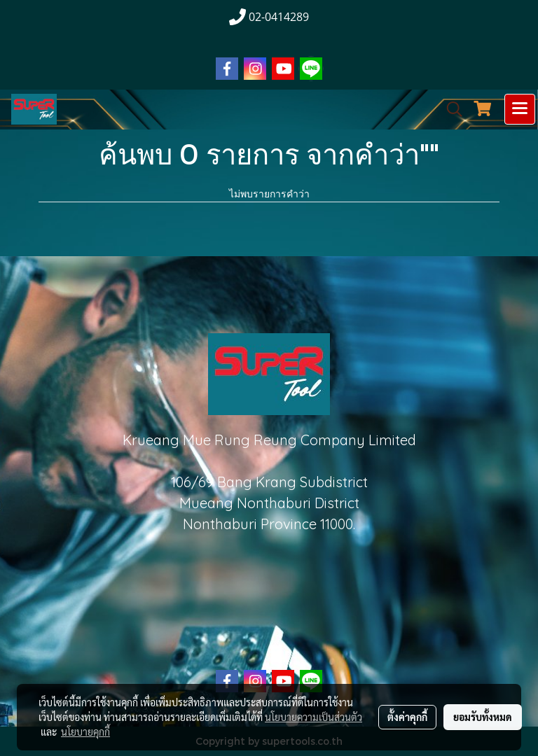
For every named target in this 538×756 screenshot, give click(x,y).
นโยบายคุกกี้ (85, 731)
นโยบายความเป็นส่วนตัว (313, 717)
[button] (450, 109)
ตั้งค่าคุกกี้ (407, 717)
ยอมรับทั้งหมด (483, 717)
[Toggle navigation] (520, 109)
